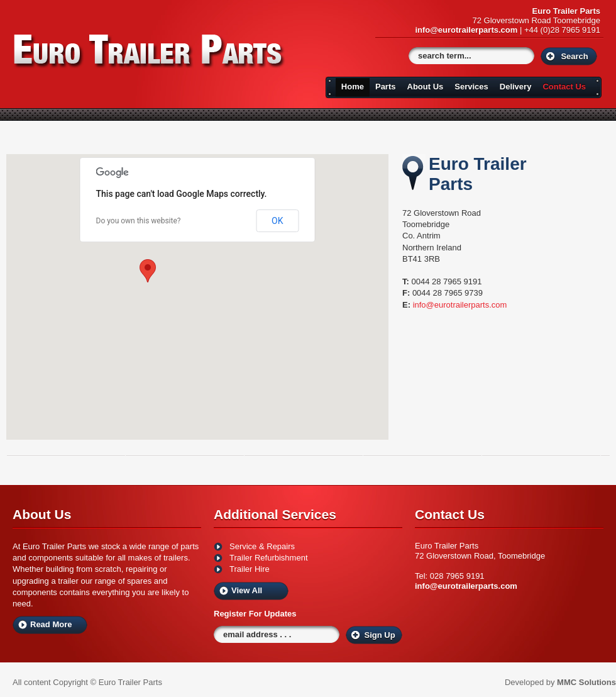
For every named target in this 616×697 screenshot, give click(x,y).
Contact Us (564, 86)
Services (471, 86)
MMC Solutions (586, 682)
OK (277, 221)
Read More (51, 624)
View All (247, 590)
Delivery (516, 86)
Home (353, 86)
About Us (426, 86)
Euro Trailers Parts (150, 52)
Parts (386, 86)
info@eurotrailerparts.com (466, 30)
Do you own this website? (139, 221)
